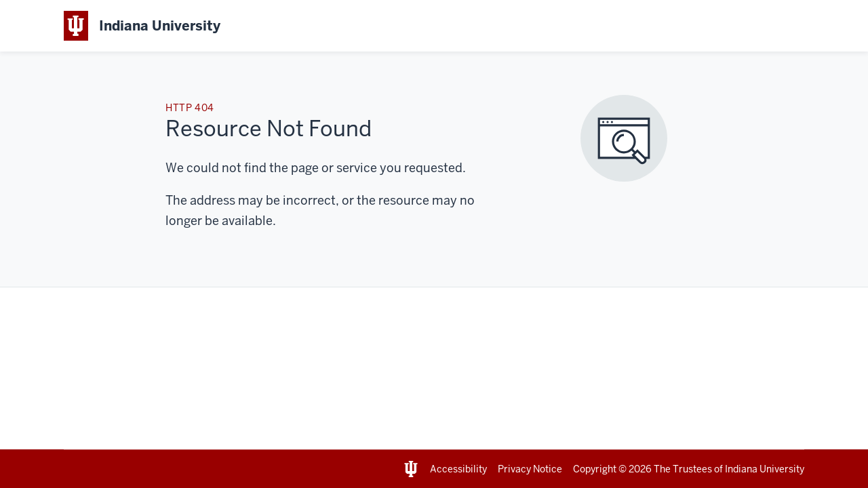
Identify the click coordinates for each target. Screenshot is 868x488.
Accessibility (458, 469)
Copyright (595, 469)
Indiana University (765, 469)
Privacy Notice (530, 469)
